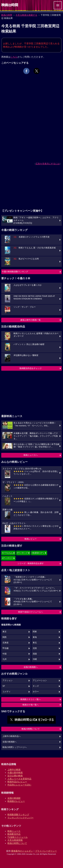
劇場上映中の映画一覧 (31, 320)
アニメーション (40, 680)
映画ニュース (14, 831)
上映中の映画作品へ (12, 736)
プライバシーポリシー (46, 851)
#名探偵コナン (38, 553)
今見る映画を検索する (26, 15)
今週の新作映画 (15, 773)
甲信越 (6, 648)
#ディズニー (7, 558)
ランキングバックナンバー (20, 818)
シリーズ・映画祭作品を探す (31, 563)
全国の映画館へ (31, 667)
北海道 (6, 643)
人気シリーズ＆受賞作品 (19, 779)
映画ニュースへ (31, 455)
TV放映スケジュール (18, 837)
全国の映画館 (14, 798)
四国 (35, 654)
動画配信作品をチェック (31, 368)
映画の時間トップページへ (15, 747)
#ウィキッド (22, 553)
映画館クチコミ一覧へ (31, 699)
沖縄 (35, 659)
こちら (14, 57)
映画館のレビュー (16, 801)
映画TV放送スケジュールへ (31, 612)
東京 (4, 632)
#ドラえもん (7, 553)
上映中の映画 (14, 770)
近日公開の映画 (15, 776)
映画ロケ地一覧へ (31, 705)
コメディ (7, 692)
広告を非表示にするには (48, 164)
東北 (35, 643)
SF (4, 686)
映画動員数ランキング (18, 815)
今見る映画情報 (15, 840)
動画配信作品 (14, 834)
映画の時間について (31, 729)
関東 (35, 632)
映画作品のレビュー (17, 782)
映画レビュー (31, 539)
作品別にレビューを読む (19, 785)
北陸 (35, 648)
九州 (4, 659)
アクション (8, 680)
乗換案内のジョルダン (22, 851)
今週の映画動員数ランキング (15, 272)
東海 (35, 637)
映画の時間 (7, 15)
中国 (4, 654)
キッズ (36, 686)
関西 (4, 637)
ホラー (36, 692)
